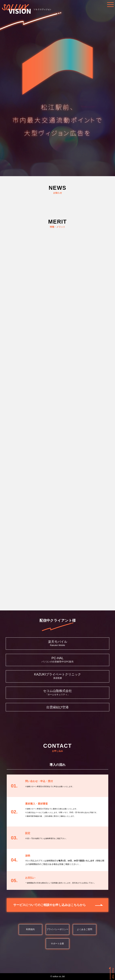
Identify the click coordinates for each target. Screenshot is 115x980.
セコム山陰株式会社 (57, 691)
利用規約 (30, 929)
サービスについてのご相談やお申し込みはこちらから (50, 905)
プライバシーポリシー (57, 929)
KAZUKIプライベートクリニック (57, 674)
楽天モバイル (58, 642)
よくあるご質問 (85, 929)
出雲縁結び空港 (57, 707)
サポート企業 (57, 944)
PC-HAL (57, 658)
